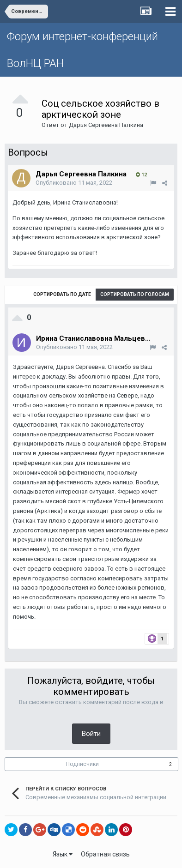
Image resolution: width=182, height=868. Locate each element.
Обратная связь (105, 854)
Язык (63, 854)
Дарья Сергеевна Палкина (106, 125)
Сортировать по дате (62, 294)
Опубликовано (74, 183)
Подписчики (82, 764)
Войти (91, 734)
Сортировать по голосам (135, 294)
